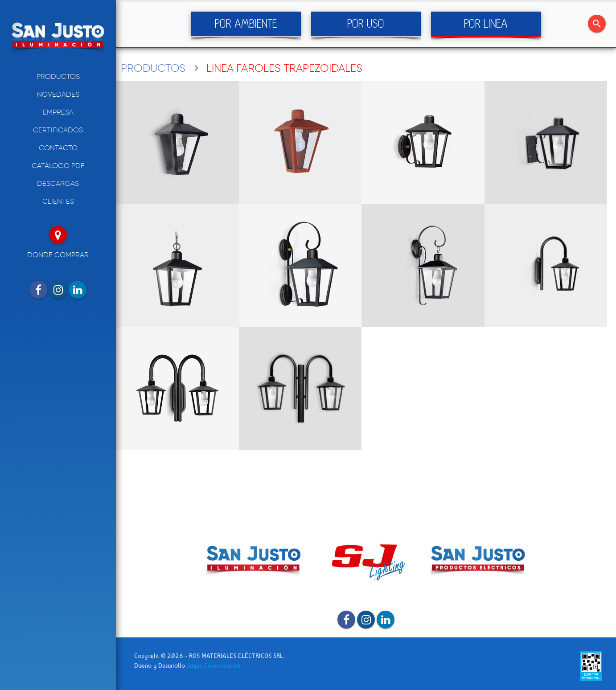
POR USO (366, 24)
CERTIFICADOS (58, 130)
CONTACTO (58, 148)
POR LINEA (486, 24)
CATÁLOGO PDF (58, 166)
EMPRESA (58, 112)
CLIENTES (58, 201)
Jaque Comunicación (214, 665)
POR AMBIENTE (246, 24)
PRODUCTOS (58, 76)
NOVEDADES (58, 94)
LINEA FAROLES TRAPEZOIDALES (284, 68)
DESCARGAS (58, 183)
